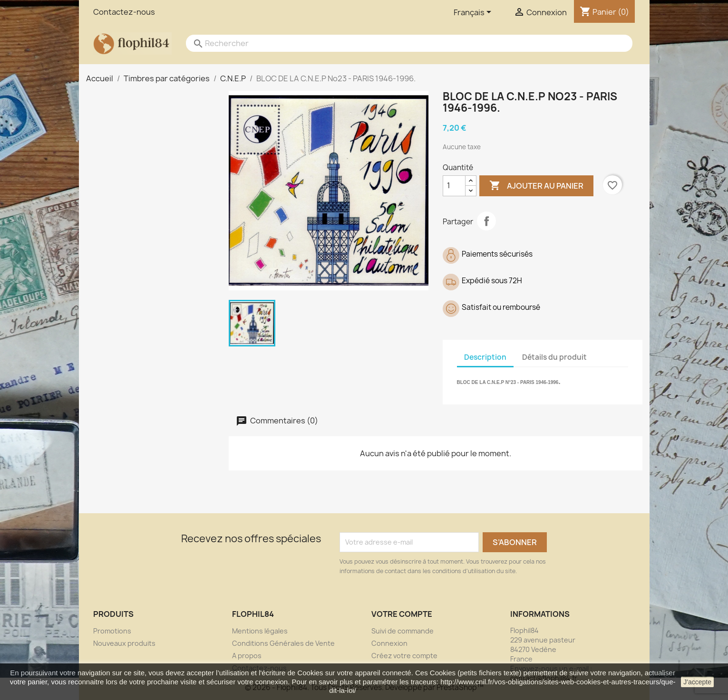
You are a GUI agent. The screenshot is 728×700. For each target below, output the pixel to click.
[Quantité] (454, 186)
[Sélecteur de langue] (474, 13)
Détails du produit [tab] (554, 357)
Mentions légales (260, 631)
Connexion (389, 643)
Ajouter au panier (536, 186)
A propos (247, 656)
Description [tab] (485, 357)
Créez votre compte (404, 656)
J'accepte (697, 682)
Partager (486, 221)
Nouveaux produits (124, 643)
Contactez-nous (124, 12)
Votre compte (402, 614)
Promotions (112, 631)
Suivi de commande (403, 631)
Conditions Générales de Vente (283, 643)
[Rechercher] (400, 43)
